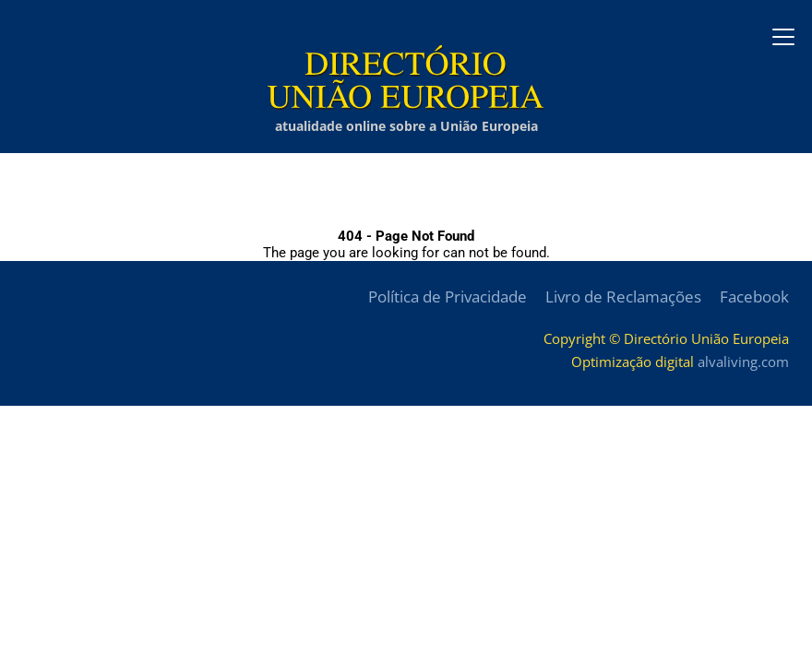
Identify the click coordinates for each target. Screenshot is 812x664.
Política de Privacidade (448, 296)
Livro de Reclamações (623, 296)
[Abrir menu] (783, 37)
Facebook (754, 296)
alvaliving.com (743, 362)
